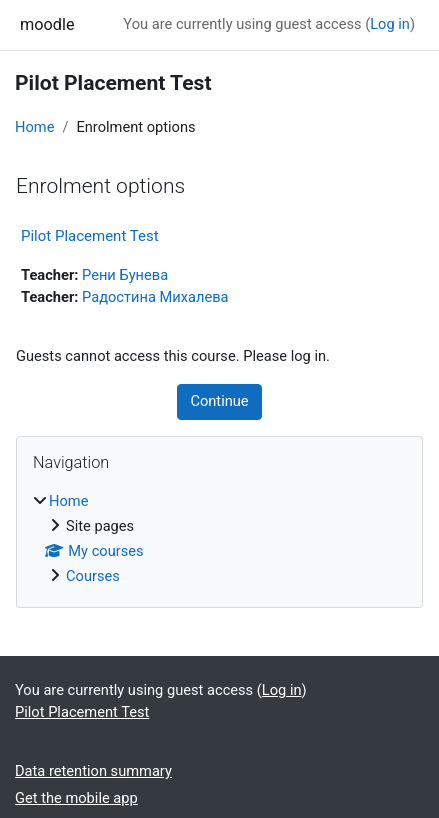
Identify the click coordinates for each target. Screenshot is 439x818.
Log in (390, 24)
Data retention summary (93, 771)
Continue (219, 401)
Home (34, 127)
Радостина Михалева (155, 297)
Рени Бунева (125, 275)
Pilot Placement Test (90, 236)
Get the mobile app (76, 798)
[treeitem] (219, 539)
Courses (93, 576)
